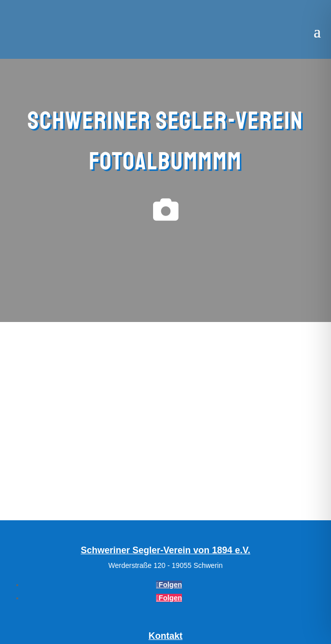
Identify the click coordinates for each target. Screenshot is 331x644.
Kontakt (165, 636)
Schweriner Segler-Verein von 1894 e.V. (165, 550)
